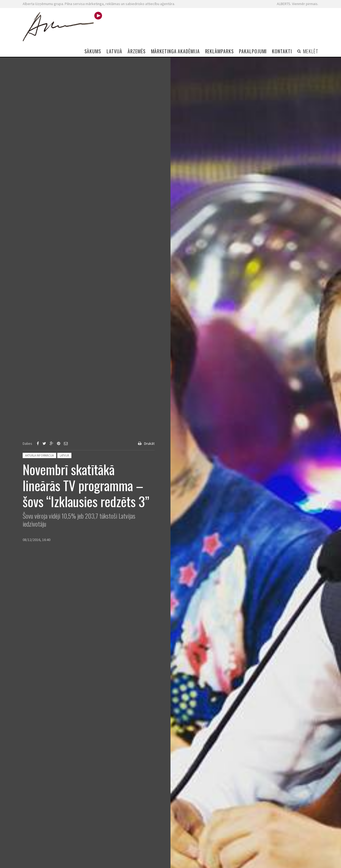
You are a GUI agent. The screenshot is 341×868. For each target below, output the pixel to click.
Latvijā (64, 455)
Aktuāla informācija (39, 455)
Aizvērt (327, 57)
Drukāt (149, 443)
